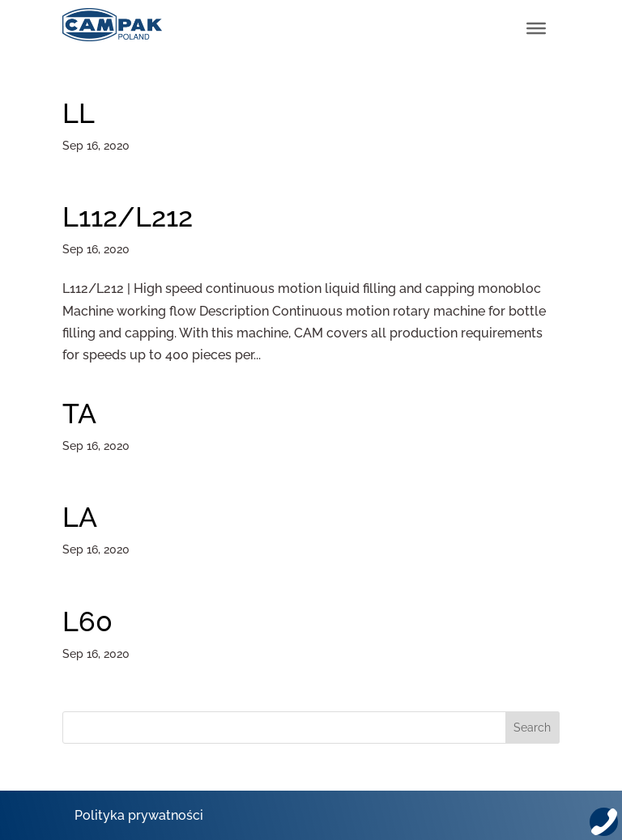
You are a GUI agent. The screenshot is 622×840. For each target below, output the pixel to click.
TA (79, 414)
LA (80, 517)
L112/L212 (128, 217)
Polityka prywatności (139, 815)
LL (79, 113)
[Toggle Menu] (536, 28)
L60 (87, 622)
